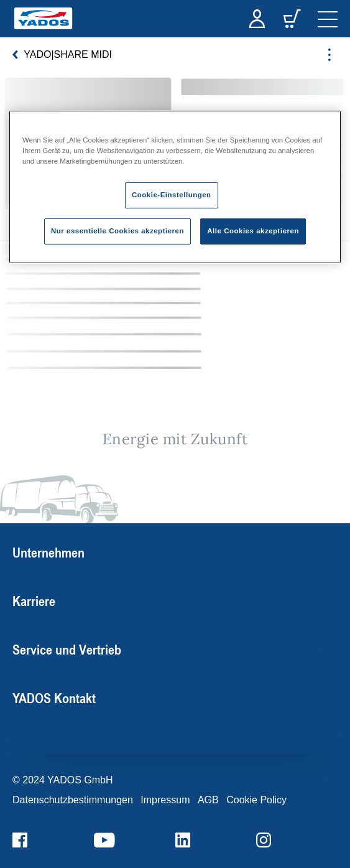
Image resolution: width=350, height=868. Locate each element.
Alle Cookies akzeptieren (253, 231)
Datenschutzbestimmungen (73, 800)
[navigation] (328, 19)
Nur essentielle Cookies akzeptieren (117, 231)
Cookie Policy (256, 800)
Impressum (165, 800)
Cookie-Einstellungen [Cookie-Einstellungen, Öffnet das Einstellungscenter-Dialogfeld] (172, 195)
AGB (208, 800)
